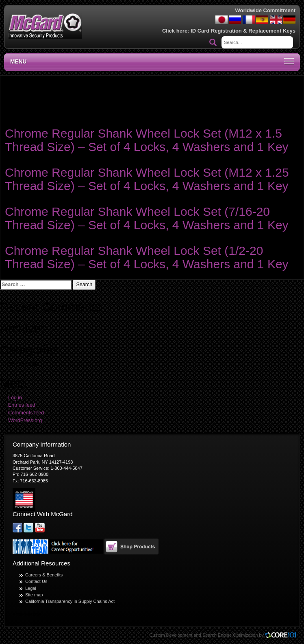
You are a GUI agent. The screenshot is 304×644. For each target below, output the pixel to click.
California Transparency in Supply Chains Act (70, 601)
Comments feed (26, 413)
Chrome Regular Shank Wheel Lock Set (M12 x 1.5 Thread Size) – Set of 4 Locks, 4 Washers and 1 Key (147, 140)
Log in (15, 398)
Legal (31, 588)
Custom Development (171, 635)
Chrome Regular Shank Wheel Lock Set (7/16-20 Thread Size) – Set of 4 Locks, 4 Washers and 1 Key (147, 218)
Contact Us (36, 581)
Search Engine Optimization (230, 635)
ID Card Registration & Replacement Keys (243, 31)
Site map (34, 595)
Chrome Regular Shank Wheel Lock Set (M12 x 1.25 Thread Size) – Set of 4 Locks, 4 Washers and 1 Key (147, 179)
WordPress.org (25, 421)
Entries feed (22, 405)
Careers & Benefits (44, 575)
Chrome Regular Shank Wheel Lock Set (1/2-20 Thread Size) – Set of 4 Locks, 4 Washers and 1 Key (147, 257)
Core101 (282, 636)
